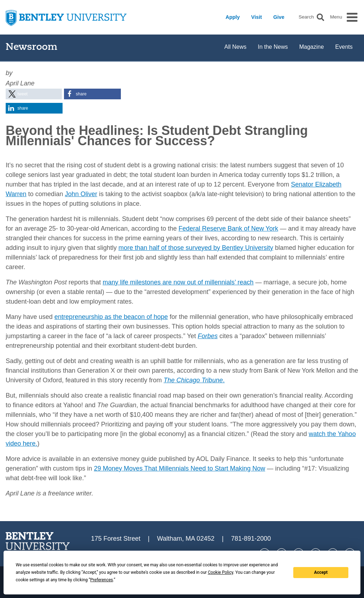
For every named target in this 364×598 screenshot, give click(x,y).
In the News (273, 47)
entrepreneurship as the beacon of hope (111, 317)
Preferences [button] (102, 580)
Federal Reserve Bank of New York (228, 229)
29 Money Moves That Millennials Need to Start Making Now (180, 468)
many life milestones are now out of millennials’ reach (178, 282)
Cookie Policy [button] (221, 572)
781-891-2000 (251, 539)
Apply (233, 17)
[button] (320, 17)
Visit (257, 17)
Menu (336, 17)
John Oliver (81, 194)
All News (235, 47)
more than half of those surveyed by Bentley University (196, 248)
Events (344, 47)
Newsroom (31, 48)
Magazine (312, 47)
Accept (321, 572)
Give (279, 17)
